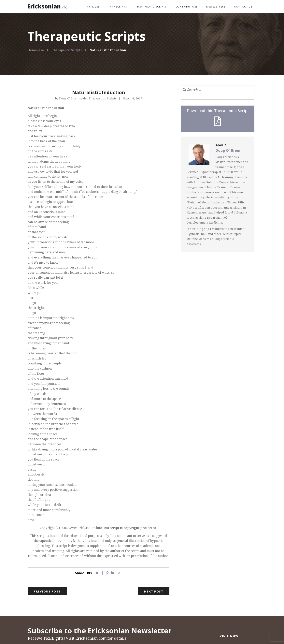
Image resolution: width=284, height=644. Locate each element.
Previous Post (47, 591)
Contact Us (243, 7)
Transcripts (118, 7)
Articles (93, 7)
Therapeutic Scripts (151, 7)
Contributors (187, 7)
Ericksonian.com (91, 638)
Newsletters (216, 7)
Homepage (36, 50)
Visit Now (229, 636)
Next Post (154, 591)
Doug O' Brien (69, 98)
